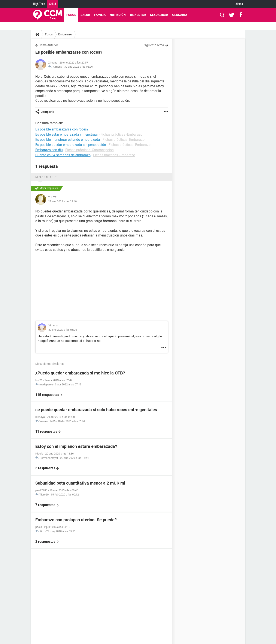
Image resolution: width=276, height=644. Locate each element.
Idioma (239, 4)
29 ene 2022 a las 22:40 (62, 201)
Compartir (48, 112)
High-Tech (39, 4)
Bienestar (138, 15)
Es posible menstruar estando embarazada (68, 140)
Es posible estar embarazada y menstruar (67, 134)
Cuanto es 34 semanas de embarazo (63, 155)
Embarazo (65, 34)
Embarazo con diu (49, 150)
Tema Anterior (49, 45)
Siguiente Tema (154, 45)
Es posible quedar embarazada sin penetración (71, 145)
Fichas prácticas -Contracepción (90, 150)
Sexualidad (159, 15)
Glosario (180, 15)
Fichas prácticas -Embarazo (121, 134)
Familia (100, 15)
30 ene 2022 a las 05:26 (78, 67)
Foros (71, 15)
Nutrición (118, 15)
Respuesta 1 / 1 (47, 177)
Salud (53, 4)
